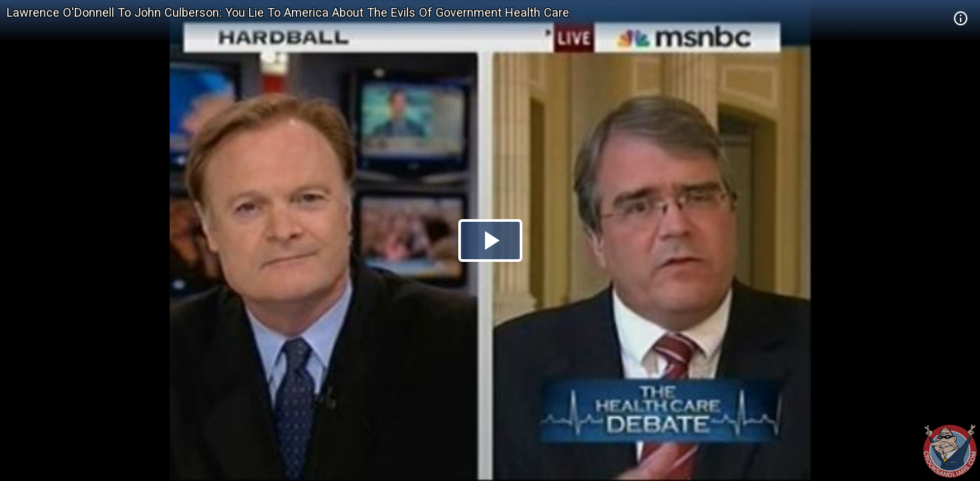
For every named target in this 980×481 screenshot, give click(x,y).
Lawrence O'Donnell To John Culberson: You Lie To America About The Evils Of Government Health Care (288, 12)
